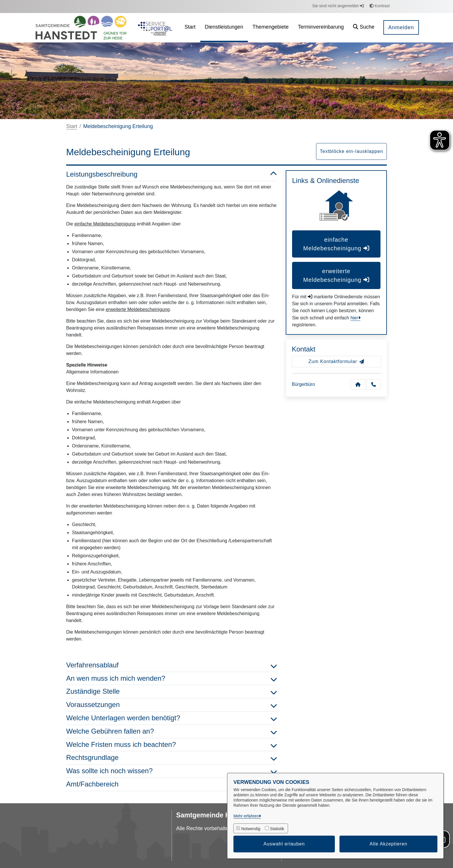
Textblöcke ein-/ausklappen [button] (351, 151)
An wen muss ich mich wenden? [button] (172, 679)
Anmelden (401, 27)
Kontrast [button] (380, 6)
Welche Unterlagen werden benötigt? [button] (172, 718)
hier (354, 318)
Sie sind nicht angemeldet (338, 6)
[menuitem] (190, 28)
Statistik (277, 829)
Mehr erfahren (246, 816)
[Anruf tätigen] (374, 384)
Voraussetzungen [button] (172, 705)
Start (72, 126)
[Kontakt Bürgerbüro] (358, 384)
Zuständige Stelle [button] (172, 692)
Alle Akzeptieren (388, 844)
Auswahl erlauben (284, 844)
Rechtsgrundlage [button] (172, 758)
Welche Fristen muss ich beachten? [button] (172, 745)
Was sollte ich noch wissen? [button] (172, 771)
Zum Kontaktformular (336, 361)
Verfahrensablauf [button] (172, 665)
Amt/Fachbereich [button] (172, 784)
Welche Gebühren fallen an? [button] (172, 731)
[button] (364, 28)
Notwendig (251, 829)
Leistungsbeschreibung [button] (172, 174)
